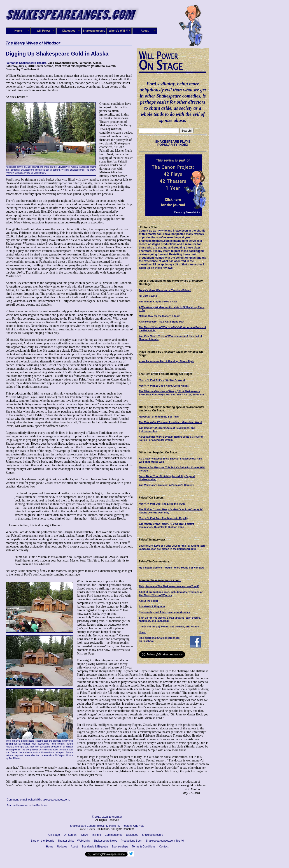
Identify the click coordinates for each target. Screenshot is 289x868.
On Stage (54, 835)
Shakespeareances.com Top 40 (165, 841)
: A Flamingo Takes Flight (167, 361)
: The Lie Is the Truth (162, 504)
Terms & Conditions (144, 847)
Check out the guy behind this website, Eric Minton (169, 627)
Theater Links (66, 841)
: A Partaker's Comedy (166, 485)
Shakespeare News (106, 841)
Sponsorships (120, 847)
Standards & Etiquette (152, 606)
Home (18, 31)
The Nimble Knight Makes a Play (158, 302)
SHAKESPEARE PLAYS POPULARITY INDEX (173, 143)
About (145, 31)
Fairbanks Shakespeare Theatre (26, 63)
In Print (97, 835)
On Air (85, 835)
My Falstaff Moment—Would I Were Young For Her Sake (172, 568)
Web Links (84, 841)
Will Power (43, 31)
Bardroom (42, 805)
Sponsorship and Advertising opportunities (164, 612)
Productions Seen (132, 841)
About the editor (148, 601)
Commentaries (114, 835)
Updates (62, 847)
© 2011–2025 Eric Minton (107, 817)
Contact (164, 847)
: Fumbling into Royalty (163, 518)
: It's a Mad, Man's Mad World (170, 422)
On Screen (71, 835)
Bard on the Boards (42, 841)
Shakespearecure (94, 31)
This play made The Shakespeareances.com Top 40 (169, 586)
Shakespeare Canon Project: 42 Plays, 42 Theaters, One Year (107, 826)
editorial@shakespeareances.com (49, 800)
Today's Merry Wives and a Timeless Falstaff (165, 290)
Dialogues (69, 31)
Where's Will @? (119, 31)
